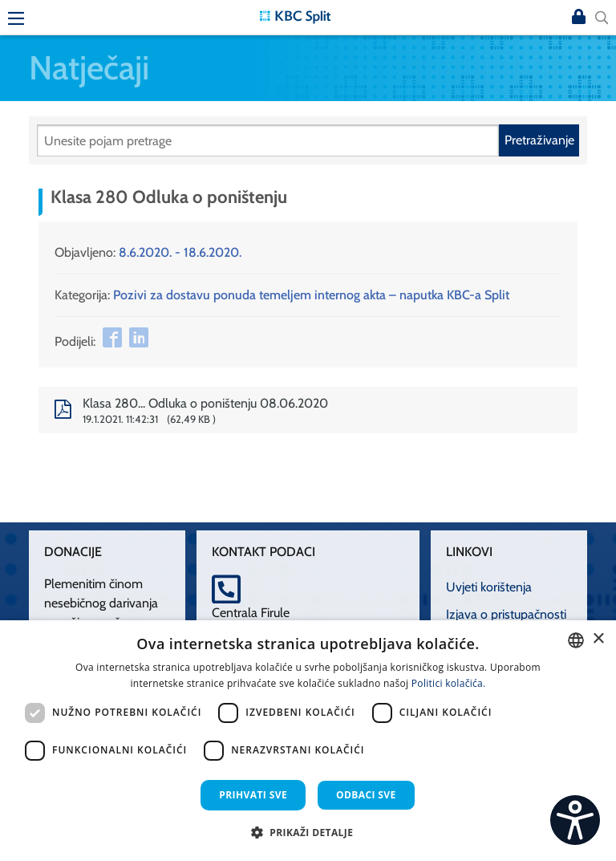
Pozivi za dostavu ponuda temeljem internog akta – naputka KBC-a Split (311, 295)
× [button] (598, 639)
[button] (308, 832)
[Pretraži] (268, 140)
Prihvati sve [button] (253, 795)
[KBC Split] (295, 16)
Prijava (579, 18)
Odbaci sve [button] (366, 795)
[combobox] (576, 640)
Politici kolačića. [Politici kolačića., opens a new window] (449, 683)
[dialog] (308, 741)
